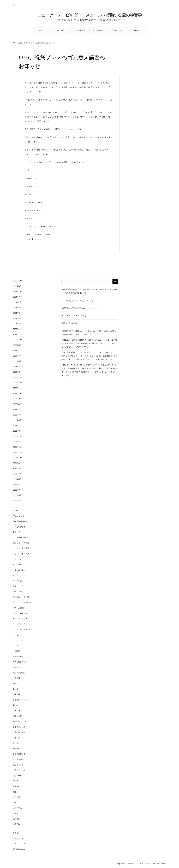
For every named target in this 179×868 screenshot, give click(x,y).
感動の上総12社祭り (70, 323)
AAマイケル (18, 510)
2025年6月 (17, 286)
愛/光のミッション (20, 721)
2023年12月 (18, 329)
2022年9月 (17, 399)
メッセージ (17, 640)
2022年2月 (17, 436)
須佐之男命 (17, 808)
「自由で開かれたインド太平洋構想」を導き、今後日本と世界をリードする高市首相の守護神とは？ (89, 291)
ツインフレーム (19, 624)
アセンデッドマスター (22, 554)
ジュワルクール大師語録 (23, 602)
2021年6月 (17, 479)
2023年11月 (18, 334)
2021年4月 (17, 485)
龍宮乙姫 (16, 824)
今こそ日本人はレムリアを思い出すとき (77, 301)
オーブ (16, 575)
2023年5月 (17, 361)
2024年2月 (17, 318)
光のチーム (17, 667)
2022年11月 (18, 388)
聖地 (15, 792)
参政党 (16, 689)
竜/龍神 (16, 786)
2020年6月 (17, 495)
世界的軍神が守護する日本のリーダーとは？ (79, 308)
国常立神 (16, 694)
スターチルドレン (20, 613)
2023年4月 (17, 367)
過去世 (16, 803)
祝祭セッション (19, 765)
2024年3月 (17, 313)
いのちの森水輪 (19, 527)
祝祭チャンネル (19, 770)
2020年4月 (17, 501)
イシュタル (17, 564)
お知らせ (16, 532)
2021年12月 (18, 447)
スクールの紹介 (19, 608)
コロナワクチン (19, 581)
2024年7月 (17, 302)
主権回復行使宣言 (20, 662)
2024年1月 (17, 324)
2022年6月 (17, 415)
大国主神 (16, 711)
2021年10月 (18, 458)
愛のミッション (118, 30)
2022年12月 (18, 383)
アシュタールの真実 (21, 543)
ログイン (16, 833)
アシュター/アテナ (20, 538)
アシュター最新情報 (21, 548)
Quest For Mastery (20, 521)
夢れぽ (16, 705)
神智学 (16, 781)
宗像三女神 (17, 716)
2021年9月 (17, 463)
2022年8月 (17, 404)
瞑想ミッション (19, 759)
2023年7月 (17, 351)
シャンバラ (17, 592)
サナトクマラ (18, 586)
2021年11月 (18, 452)
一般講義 (16, 651)
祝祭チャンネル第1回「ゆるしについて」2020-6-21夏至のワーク (87, 365)
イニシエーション (20, 570)
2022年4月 (17, 426)
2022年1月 (17, 442)
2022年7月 (17, 409)
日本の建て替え (19, 732)
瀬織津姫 (16, 749)
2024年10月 (18, 292)
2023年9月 (17, 345)
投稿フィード (18, 838)
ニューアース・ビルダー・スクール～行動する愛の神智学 (90, 15)
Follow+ (137, 30)
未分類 (16, 743)
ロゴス (16, 646)
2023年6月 (17, 356)
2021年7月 (17, 474)
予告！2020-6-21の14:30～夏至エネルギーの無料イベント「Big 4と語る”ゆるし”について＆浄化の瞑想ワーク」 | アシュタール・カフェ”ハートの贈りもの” (89, 372)
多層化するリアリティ (22, 700)
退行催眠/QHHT (99, 30)
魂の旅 (16, 813)
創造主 (16, 684)
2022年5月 (17, 420)
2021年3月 (17, 490)
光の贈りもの (87, 334)
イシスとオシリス (20, 559)
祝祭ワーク (17, 776)
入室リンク (29, 219)
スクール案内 (80, 30)
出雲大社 (16, 678)
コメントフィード (20, 844)
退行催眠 (16, 797)
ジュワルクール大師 (21, 597)
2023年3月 (17, 372)
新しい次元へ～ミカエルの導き (74, 316)
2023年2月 (17, 377)
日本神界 (16, 738)
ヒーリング (17, 635)
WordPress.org (19, 849)
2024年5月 (17, 308)
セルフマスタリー (20, 619)
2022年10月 (18, 393)
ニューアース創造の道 (22, 629)
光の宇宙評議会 (19, 673)
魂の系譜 (61, 30)
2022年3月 (17, 431)
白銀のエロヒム (19, 754)
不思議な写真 (18, 656)
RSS (14, 4)
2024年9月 (17, 297)
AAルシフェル (19, 516)
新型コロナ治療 (19, 727)
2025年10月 (18, 281)
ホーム (42, 30)
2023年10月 (18, 340)
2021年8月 (17, 468)
